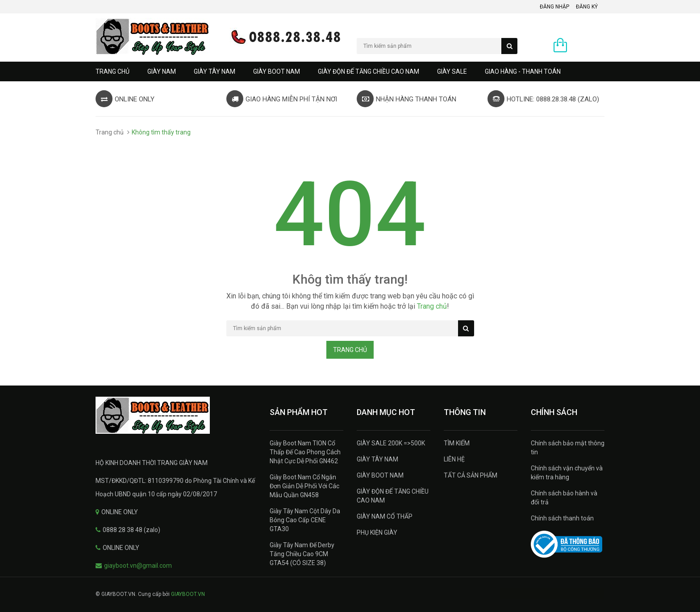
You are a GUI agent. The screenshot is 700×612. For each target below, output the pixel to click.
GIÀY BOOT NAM (277, 71)
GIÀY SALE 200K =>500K (391, 443)
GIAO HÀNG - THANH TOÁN (523, 71)
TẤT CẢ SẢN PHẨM (471, 475)
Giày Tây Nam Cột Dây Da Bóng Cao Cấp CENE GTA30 (305, 520)
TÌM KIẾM (457, 443)
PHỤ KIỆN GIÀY (377, 532)
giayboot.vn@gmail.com (138, 566)
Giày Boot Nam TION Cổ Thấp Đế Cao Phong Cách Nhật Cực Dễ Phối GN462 (305, 452)
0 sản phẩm (588, 46)
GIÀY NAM (162, 71)
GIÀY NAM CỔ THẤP (385, 516)
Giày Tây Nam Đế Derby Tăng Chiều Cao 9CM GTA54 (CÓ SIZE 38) (302, 554)
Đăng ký (587, 7)
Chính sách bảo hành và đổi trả (564, 498)
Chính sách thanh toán (562, 518)
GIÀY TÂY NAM (215, 71)
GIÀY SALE (452, 71)
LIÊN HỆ (454, 459)
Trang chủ (112, 71)
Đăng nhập (554, 7)
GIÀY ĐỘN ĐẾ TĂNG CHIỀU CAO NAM (369, 71)
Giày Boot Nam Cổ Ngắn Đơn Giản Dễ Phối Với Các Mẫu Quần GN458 (304, 486)
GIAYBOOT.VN (188, 594)
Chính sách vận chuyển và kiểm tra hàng (567, 473)
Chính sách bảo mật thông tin (568, 448)
